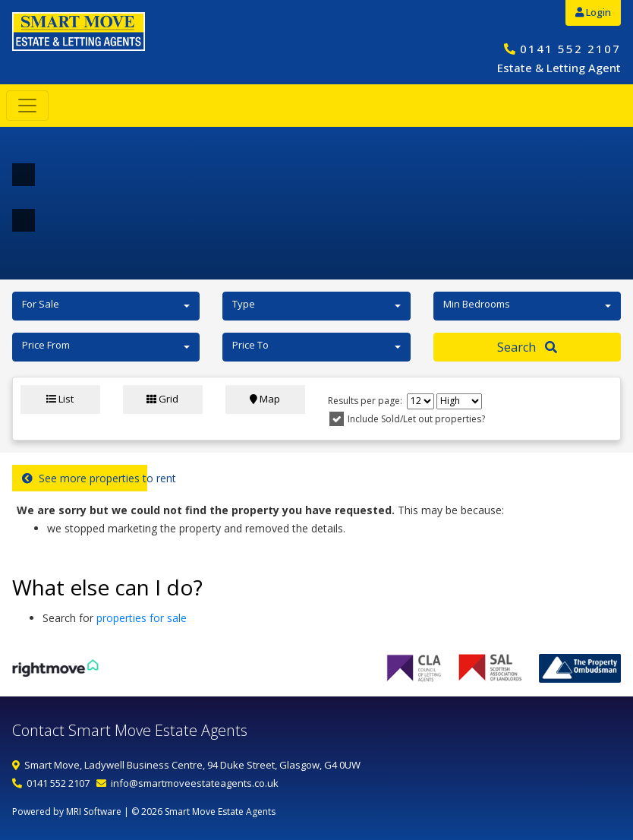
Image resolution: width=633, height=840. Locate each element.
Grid (162, 399)
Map (265, 399)
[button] (106, 306)
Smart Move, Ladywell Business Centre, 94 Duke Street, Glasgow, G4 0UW (192, 765)
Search (527, 347)
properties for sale (142, 618)
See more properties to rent (85, 478)
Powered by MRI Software (67, 812)
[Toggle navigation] (27, 106)
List (60, 399)
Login (593, 12)
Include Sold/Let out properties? (416, 419)
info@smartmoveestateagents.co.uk (195, 783)
